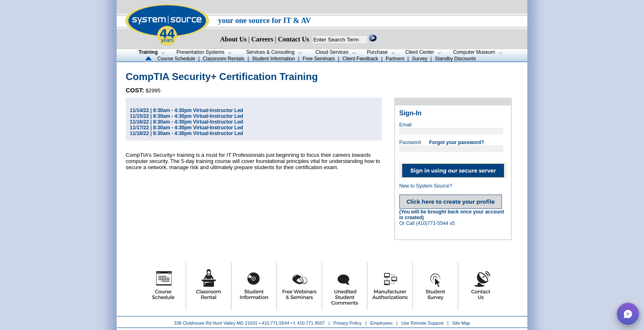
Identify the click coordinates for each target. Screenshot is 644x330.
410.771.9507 (311, 323)
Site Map (461, 323)
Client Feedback (360, 59)
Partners (395, 59)
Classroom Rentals (224, 59)
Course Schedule (176, 59)
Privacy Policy (348, 323)
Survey (420, 59)
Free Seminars (319, 59)
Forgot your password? (457, 142)
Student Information (273, 59)
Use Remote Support (422, 323)
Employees (382, 323)
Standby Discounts (455, 59)
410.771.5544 (275, 323)
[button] (628, 314)
